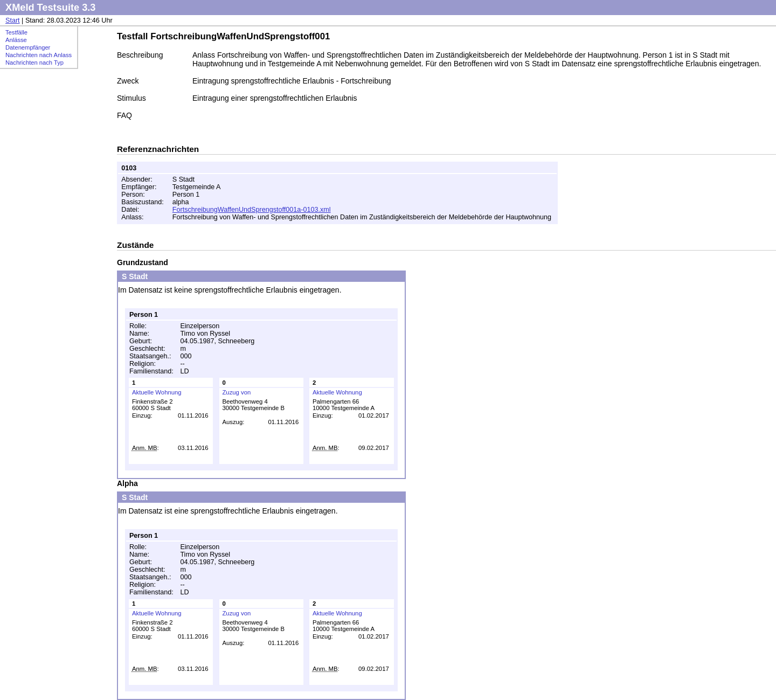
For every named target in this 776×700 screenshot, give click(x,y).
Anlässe (16, 40)
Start (13, 20)
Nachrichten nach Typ (34, 63)
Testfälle (16, 32)
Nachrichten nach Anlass (39, 55)
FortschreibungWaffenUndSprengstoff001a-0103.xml (252, 210)
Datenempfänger (28, 47)
